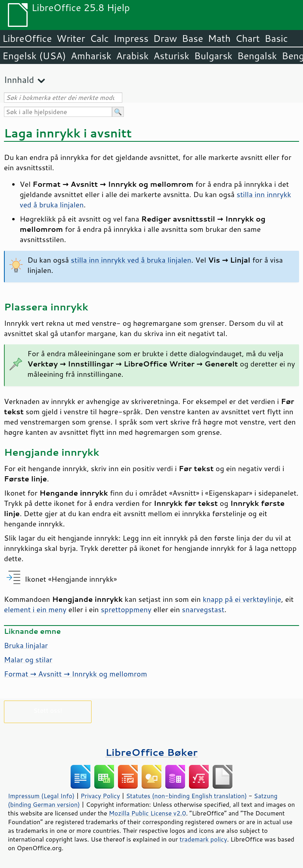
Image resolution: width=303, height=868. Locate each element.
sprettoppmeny (126, 609)
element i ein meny (35, 609)
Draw (165, 38)
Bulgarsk (213, 56)
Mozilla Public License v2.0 (148, 813)
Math (219, 38)
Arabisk (132, 56)
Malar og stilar (28, 659)
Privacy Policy (100, 796)
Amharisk (91, 56)
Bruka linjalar (26, 645)
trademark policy (203, 839)
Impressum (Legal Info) (41, 796)
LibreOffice (27, 38)
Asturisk (171, 56)
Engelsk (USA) (34, 56)
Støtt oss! (48, 710)
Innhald (19, 80)
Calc (99, 38)
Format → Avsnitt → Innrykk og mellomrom (76, 674)
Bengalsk (257, 56)
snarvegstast (203, 609)
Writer (71, 38)
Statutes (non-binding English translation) (186, 796)
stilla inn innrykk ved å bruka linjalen (131, 260)
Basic (276, 38)
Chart (247, 38)
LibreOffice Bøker (151, 752)
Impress (131, 38)
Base (193, 38)
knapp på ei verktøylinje (242, 599)
